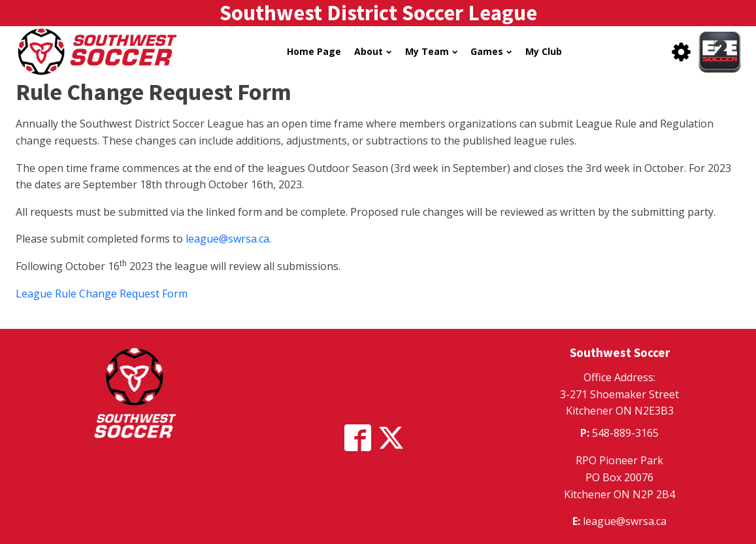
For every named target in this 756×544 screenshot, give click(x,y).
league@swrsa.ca (227, 239)
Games (491, 51)
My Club (544, 51)
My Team (431, 51)
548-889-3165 (625, 433)
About (373, 51)
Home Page (314, 51)
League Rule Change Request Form (102, 294)
